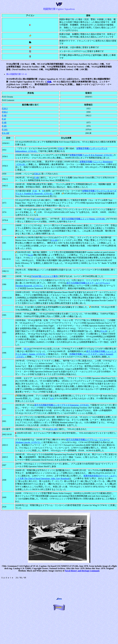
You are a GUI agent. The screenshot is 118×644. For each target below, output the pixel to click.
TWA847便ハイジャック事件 (44, 276)
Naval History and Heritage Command (82, 571)
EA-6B (54, 240)
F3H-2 (5, 112)
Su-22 (30, 255)
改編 (49, 82)
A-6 (52, 398)
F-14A (5, 130)
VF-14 (26, 349)
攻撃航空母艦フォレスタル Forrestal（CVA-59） (92, 155)
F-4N (4, 126)
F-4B (4, 116)
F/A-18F (6, 133)
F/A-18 (104, 331)
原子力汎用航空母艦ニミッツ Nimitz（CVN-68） (84, 219)
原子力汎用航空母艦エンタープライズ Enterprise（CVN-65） (62, 405)
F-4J (4, 119)
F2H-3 (5, 109)
